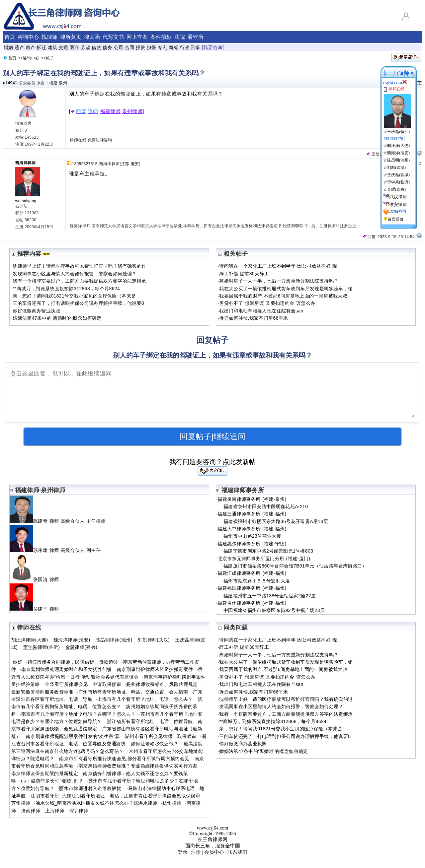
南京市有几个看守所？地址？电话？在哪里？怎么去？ (79, 714)
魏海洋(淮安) (398, 153)
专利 (163, 47)
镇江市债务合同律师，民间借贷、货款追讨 (73, 662)
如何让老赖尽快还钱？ (155, 744)
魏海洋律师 (26, 163)
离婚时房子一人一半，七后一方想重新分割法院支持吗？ (279, 281)
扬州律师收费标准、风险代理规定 (162, 684)
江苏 (125, 164)
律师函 (92, 37)
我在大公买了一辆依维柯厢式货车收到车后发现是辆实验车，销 (286, 289)
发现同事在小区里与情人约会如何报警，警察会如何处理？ (75, 274)
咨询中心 (28, 37)
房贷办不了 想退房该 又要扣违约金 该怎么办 (267, 303)
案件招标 (161, 37)
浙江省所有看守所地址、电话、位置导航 (150, 721)
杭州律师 (172, 803)
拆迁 (41, 47)
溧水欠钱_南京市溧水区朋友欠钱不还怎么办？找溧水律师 (96, 803)
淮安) (136, 164)
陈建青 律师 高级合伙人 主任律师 (58, 521)
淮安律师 (398, 204)
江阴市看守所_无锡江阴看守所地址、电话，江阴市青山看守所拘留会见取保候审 (115, 796)
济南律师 (31, 811)
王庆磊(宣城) (398, 175)
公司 (119, 47)
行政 (185, 47)
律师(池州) (114, 640)
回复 (373, 154)
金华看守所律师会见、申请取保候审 (83, 684)
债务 (107, 47)
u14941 (10, 83)
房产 (30, 47)
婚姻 (8, 47)
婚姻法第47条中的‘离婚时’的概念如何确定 (57, 318)
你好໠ (17, 662)
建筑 (53, 47)
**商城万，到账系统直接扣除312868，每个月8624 (66, 289)
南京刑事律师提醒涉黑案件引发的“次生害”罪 (73, 736)
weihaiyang (26, 201)
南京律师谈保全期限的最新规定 (45, 773)
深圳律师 (79, 811)
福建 (53, 83)
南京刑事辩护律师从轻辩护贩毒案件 (155, 669)
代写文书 (113, 37)
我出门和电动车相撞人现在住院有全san (261, 311)
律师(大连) (30, 640)
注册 (196, 852)
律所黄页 (71, 37)
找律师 (49, 37)
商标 (173, 47)
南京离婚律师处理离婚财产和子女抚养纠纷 (67, 669)
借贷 (96, 47)
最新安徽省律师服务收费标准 (42, 692)
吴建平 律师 (37, 609)
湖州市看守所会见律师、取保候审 (161, 736)
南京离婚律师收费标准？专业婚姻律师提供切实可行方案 (138, 766)
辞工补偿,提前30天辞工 (244, 274)
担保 (152, 47)
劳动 (85, 47)
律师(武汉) (154, 640)
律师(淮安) (72, 640)
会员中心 (214, 852)
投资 (141, 47)
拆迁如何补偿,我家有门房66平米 (254, 318)
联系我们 (237, 852)
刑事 (196, 47)
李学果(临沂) (398, 182)
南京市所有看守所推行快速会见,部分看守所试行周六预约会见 (124, 759)
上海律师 (55, 811)
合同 (130, 47)
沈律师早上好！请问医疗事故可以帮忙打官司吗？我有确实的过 (79, 266)
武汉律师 (398, 197)
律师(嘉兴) (81, 647)
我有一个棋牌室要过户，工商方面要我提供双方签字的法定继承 (79, 281)
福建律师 (110, 111)
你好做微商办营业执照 (37, 311)
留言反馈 (395, 219)
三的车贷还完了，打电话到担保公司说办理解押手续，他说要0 (78, 303)
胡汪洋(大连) (398, 146)
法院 (180, 37)
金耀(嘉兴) (396, 189)
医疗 (75, 47)
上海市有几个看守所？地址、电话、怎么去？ (145, 699)
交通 (64, 47)
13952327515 (85, 164)
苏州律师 (21, 803)
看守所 (196, 37)
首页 (10, 37)
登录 (183, 852)
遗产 (19, 47)
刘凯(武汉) (396, 167)
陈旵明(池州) (398, 160)
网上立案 (137, 37)
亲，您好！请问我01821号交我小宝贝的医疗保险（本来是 (74, 296)
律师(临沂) (42, 647)
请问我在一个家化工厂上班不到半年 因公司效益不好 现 (278, 266)
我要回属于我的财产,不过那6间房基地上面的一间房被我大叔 (283, 296)
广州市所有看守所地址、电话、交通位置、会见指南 (133, 692)
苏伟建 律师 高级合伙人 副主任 (56, 550)
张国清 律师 (37, 579)
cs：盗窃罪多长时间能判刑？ (52, 781)
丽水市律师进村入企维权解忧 (91, 788)
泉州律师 (132, 111)
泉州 (63, 83)
